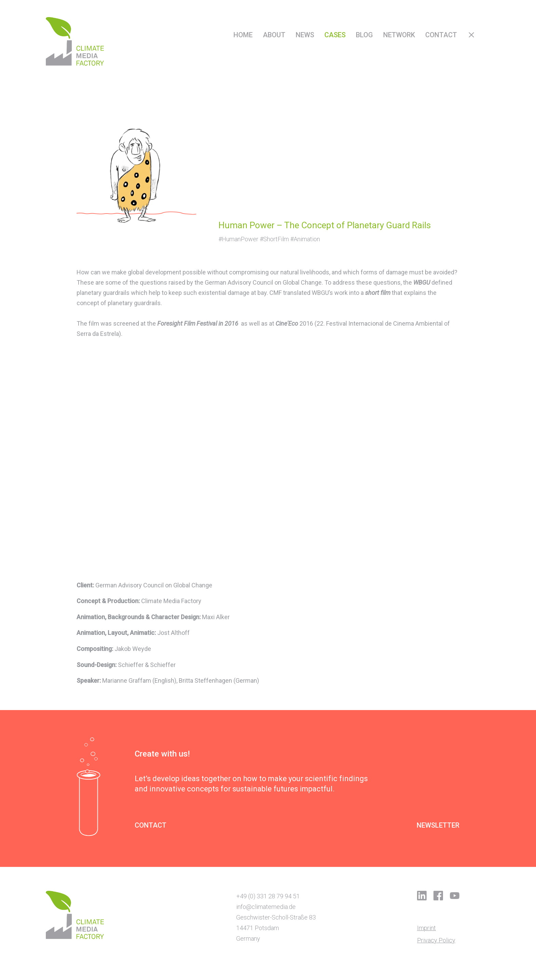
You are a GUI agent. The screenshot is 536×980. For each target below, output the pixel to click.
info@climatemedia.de (266, 907)
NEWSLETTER (438, 825)
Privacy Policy (436, 940)
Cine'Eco (287, 323)
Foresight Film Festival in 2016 (198, 323)
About (274, 35)
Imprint (426, 928)
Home (243, 35)
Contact (441, 35)
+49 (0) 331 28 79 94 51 (268, 896)
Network (399, 35)
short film (378, 293)
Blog (364, 35)
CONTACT (151, 825)
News (305, 35)
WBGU (422, 282)
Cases (335, 35)
